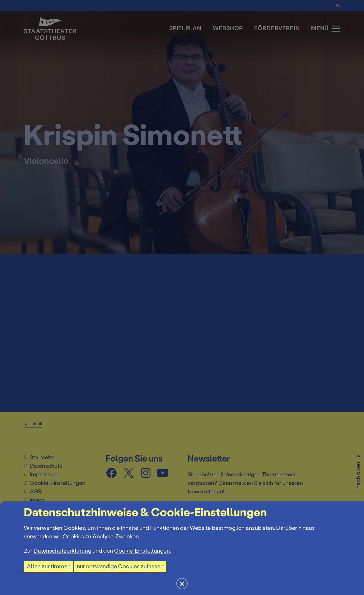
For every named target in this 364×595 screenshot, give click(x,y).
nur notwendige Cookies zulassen (120, 566)
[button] (182, 297)
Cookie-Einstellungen (142, 551)
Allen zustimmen (49, 566)
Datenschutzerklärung (62, 551)
